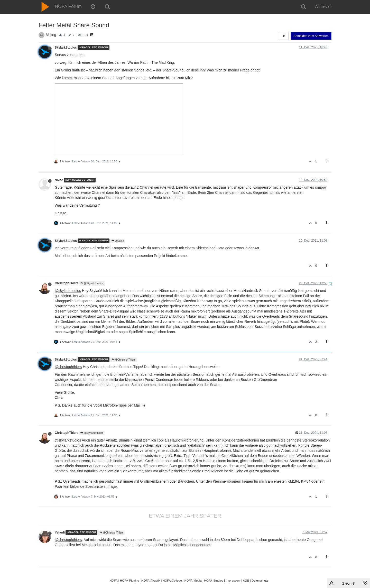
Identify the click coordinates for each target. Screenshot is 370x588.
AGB (246, 580)
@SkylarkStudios (92, 283)
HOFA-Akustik (151, 580)
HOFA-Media (193, 580)
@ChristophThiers (124, 360)
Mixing (51, 35)
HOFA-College (172, 580)
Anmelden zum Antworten (311, 36)
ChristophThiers (67, 283)
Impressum (233, 580)
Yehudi (60, 532)
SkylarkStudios (66, 48)
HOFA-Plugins (129, 580)
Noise (59, 180)
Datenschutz (260, 580)
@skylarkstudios (68, 291)
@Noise (118, 241)
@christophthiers (68, 367)
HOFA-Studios (214, 580)
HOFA (113, 580)
